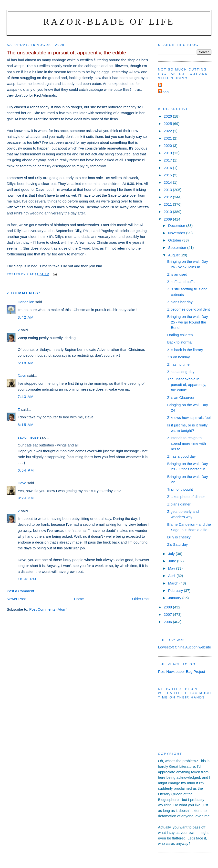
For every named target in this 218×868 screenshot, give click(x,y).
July (172, 554)
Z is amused (177, 274)
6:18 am (26, 363)
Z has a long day (181, 372)
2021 (168, 138)
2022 (168, 131)
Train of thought (180, 489)
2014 (168, 182)
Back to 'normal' (180, 342)
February (176, 590)
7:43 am (26, 397)
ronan (164, 92)
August (174, 255)
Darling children (180, 335)
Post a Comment (20, 591)
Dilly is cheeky (179, 537)
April (172, 576)
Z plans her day (180, 302)
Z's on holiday (179, 357)
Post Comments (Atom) (48, 609)
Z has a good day (182, 456)
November (177, 233)
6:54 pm (26, 470)
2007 (168, 614)
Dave (22, 376)
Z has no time (178, 364)
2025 (168, 124)
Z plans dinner (179, 504)
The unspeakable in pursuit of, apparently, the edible (187, 384)
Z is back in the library (185, 350)
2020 (168, 146)
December (177, 226)
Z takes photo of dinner (186, 497)
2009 (168, 219)
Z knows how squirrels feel (189, 418)
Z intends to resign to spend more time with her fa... (187, 443)
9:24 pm (26, 498)
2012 (168, 197)
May (172, 568)
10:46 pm (27, 579)
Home (79, 599)
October (175, 240)
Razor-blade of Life (109, 22)
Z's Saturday (177, 544)
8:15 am (26, 425)
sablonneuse (28, 437)
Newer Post (16, 599)
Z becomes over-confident (188, 309)
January (175, 598)
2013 (168, 190)
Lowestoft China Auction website (184, 647)
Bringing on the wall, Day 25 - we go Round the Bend (188, 322)
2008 (168, 607)
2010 (168, 212)
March (174, 583)
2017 (168, 160)
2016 (168, 168)
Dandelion (26, 302)
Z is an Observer (181, 398)
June (173, 561)
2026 (168, 116)
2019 (168, 153)
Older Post (141, 599)
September (178, 247)
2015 (168, 175)
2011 (168, 204)
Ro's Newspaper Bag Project (181, 671)
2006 (168, 622)
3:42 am (26, 317)
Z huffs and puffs (181, 282)
